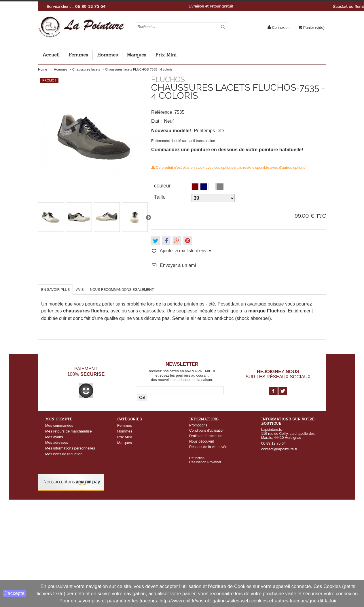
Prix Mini (166, 55)
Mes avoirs (54, 437)
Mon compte (59, 419)
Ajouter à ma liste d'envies (186, 251)
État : (157, 121)
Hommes (107, 55)
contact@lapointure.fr (279, 449)
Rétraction (197, 453)
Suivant (148, 217)
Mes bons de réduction (64, 454)
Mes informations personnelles (70, 448)
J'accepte (14, 593)
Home (42, 69)
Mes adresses (57, 442)
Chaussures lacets (86, 69)
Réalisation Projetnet (205, 458)
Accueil (51, 55)
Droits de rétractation (206, 436)
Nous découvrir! (202, 441)
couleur (163, 186)
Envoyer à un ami (178, 265)
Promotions (198, 425)
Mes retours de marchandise (69, 431)
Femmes (78, 55)
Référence (162, 112)
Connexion (281, 27)
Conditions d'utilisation (207, 430)
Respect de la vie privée (208, 447)
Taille (161, 197)
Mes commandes (59, 425)
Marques (136, 55)
